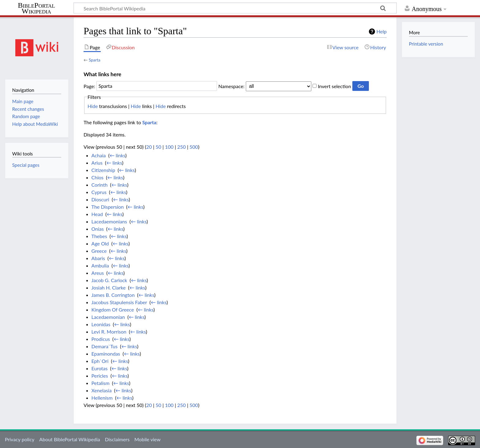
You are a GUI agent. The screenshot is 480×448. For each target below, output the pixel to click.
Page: (89, 86)
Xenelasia (102, 390)
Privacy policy (20, 439)
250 (182, 147)
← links (117, 155)
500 (194, 147)
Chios (97, 177)
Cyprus (99, 192)
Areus (98, 273)
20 (149, 147)
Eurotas (100, 368)
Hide (93, 106)
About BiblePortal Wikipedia (69, 439)
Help (382, 31)
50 (158, 147)
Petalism (101, 383)
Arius (97, 163)
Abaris (98, 258)
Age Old (100, 243)
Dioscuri (100, 199)
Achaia (99, 155)
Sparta (95, 60)
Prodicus (101, 339)
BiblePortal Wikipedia (36, 8)
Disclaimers (117, 439)
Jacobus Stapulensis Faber (119, 302)
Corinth (100, 185)
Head (97, 214)
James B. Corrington (113, 295)
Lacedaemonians (109, 221)
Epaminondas (106, 354)
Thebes (99, 236)
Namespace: (231, 86)
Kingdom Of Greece (113, 310)
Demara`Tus (105, 346)
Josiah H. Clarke (109, 287)
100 (169, 147)
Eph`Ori (100, 361)
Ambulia (100, 265)
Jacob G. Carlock (109, 280)
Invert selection (334, 86)
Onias (98, 229)
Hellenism (102, 398)
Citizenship (103, 170)
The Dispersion (108, 207)
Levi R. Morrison (109, 332)
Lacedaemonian (108, 317)
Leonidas (101, 324)
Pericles (100, 376)
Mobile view (147, 439)
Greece (99, 251)
